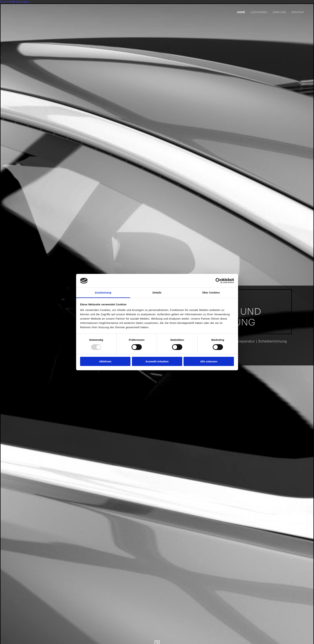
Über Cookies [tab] (211, 293)
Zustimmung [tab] (103, 293)
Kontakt (298, 12)
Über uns (279, 12)
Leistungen (259, 12)
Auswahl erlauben (157, 361)
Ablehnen (105, 361)
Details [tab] (157, 293)
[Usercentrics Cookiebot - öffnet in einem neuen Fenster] (218, 281)
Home (241, 12)
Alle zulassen (209, 361)
